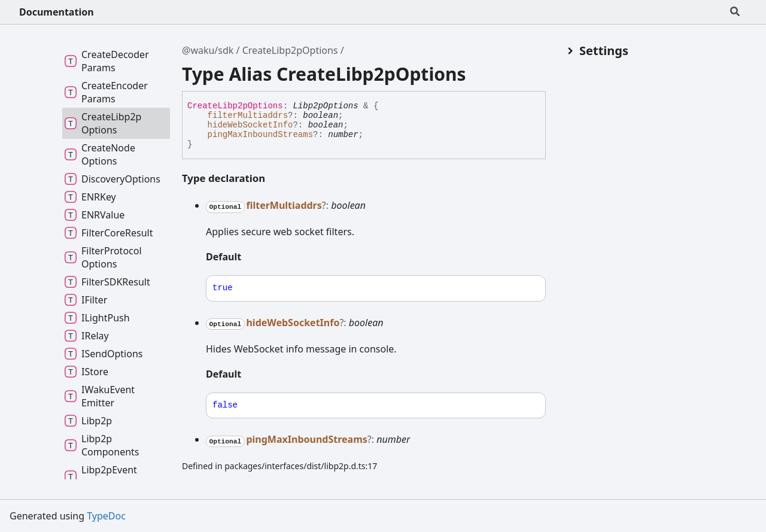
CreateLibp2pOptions (290, 50)
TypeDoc (106, 516)
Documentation (57, 12)
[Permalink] (251, 258)
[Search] (735, 12)
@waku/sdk (208, 50)
